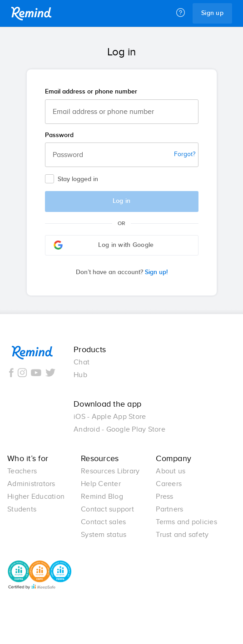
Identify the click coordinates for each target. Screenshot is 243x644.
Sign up (212, 13)
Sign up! (122, 272)
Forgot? (185, 154)
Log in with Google (104, 245)
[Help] (181, 13)
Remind (31, 14)
